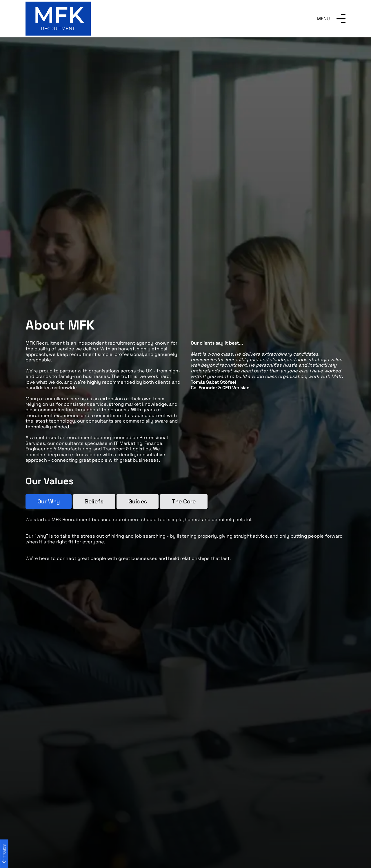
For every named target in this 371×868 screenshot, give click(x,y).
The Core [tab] (184, 502)
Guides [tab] (138, 502)
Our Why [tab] (49, 502)
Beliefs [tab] (94, 502)
